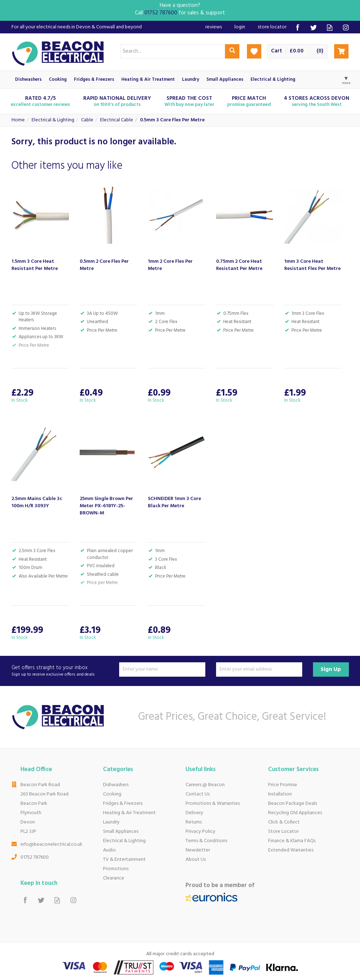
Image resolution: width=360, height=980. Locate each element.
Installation (280, 794)
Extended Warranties (291, 850)
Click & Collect (284, 822)
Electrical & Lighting (124, 841)
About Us (196, 860)
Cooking (112, 794)
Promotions (116, 869)
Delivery (194, 813)
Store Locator (283, 832)
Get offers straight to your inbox (63, 671)
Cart (277, 51)
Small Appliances (121, 832)
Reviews (214, 27)
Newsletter (198, 850)
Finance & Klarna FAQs (292, 841)
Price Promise (283, 785)
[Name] (162, 669)
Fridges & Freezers (123, 804)
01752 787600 (35, 857)
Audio (109, 850)
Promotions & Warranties (213, 804)
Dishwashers (116, 785)
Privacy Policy (200, 832)
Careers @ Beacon (205, 785)
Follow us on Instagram (346, 27)
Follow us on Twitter (314, 27)
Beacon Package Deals (293, 804)
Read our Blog (330, 27)
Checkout (341, 51)
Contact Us (198, 794)
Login (240, 27)
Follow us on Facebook (297, 27)
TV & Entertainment (124, 860)
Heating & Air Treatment (129, 813)
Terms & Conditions (206, 841)
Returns (194, 822)
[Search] (173, 51)
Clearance (114, 878)
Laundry (111, 822)
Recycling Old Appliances (295, 813)
